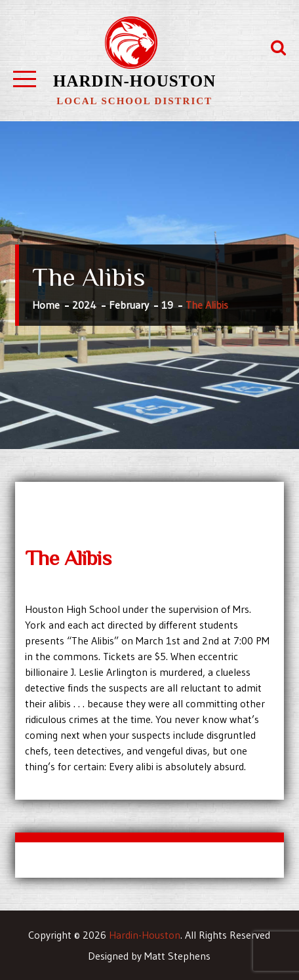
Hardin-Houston (134, 81)
